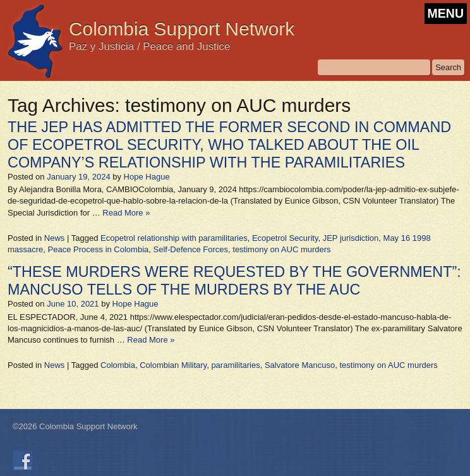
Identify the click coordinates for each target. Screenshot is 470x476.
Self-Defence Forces (191, 249)
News (55, 238)
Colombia (118, 365)
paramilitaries (235, 365)
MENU (446, 13)
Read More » (126, 213)
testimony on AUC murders (281, 249)
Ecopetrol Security (285, 238)
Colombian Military (173, 365)
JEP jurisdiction (351, 238)
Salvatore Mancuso (300, 365)
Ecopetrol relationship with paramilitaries (174, 238)
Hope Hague (147, 177)
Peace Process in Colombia (99, 249)
